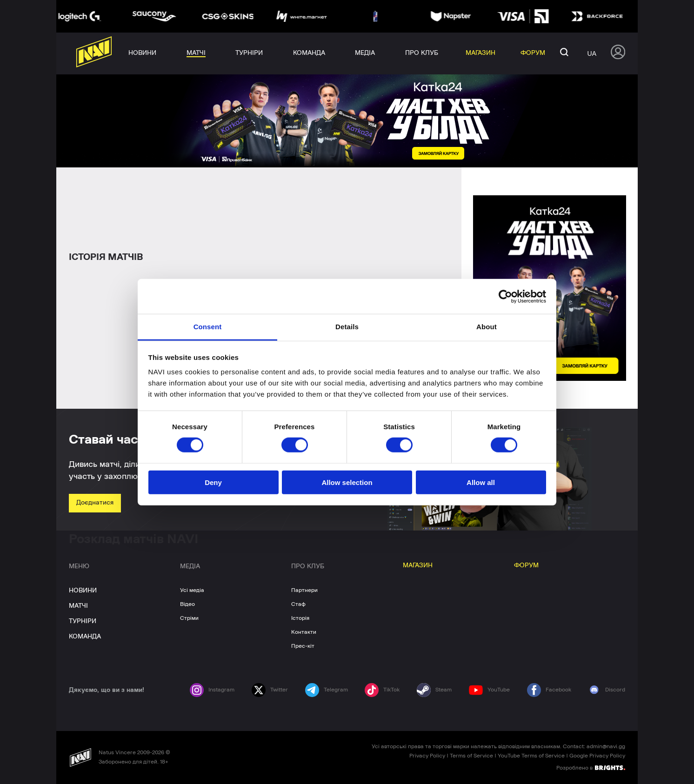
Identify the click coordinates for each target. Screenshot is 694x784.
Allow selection (347, 482)
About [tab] (487, 327)
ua (592, 53)
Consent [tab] (208, 327)
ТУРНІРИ (83, 621)
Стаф (298, 604)
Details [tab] (347, 327)
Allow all (481, 482)
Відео (187, 604)
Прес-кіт (303, 646)
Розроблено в (591, 767)
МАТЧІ (78, 606)
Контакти (304, 632)
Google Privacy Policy (597, 756)
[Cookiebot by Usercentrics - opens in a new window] (505, 296)
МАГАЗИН (418, 565)
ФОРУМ (526, 565)
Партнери (304, 590)
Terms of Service (471, 756)
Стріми (189, 618)
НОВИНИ (83, 591)
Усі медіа (192, 590)
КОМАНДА (85, 637)
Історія (300, 618)
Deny (213, 482)
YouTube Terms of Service (531, 756)
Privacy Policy (427, 756)
